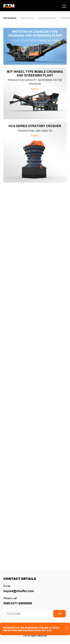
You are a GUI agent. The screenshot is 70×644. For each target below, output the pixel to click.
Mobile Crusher (30, 19)
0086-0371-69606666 (19, 606)
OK (58, 616)
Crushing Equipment (53, 19)
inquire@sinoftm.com (21, 593)
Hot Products (11, 19)
